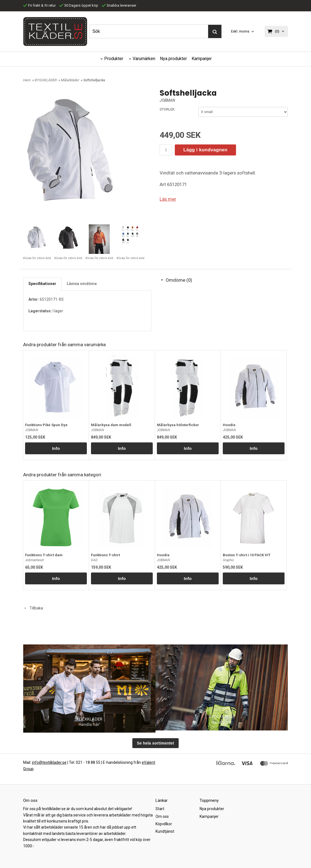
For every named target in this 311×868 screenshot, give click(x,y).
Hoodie (229, 425)
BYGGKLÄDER (46, 80)
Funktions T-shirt (105, 555)
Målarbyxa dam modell (111, 425)
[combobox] (243, 32)
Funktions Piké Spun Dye (46, 425)
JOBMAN (167, 100)
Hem (27, 80)
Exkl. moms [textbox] (240, 31)
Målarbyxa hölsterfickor (178, 425)
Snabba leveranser (119, 5)
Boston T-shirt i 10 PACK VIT (247, 555)
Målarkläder (70, 80)
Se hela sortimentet (156, 743)
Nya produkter (173, 59)
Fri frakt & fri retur (39, 5)
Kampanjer (202, 59)
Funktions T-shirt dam (44, 555)
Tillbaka (33, 608)
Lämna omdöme (82, 284)
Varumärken (144, 59)
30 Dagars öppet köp (79, 5)
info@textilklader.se (49, 762)
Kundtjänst (165, 831)
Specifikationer (42, 284)
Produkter (114, 59)
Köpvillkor (164, 824)
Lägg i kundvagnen (205, 150)
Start (160, 809)
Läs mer (168, 199)
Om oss (162, 816)
